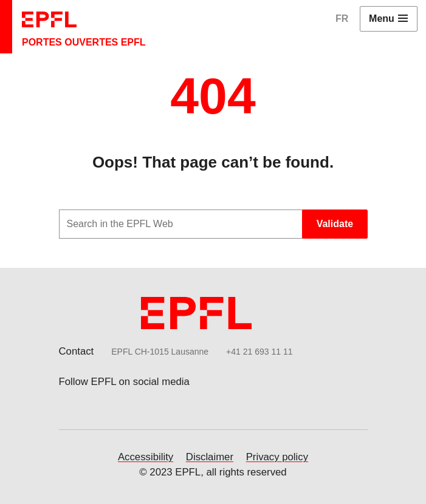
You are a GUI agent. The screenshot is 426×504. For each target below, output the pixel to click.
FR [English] (342, 19)
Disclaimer (210, 457)
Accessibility (146, 457)
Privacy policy (277, 457)
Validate (335, 224)
